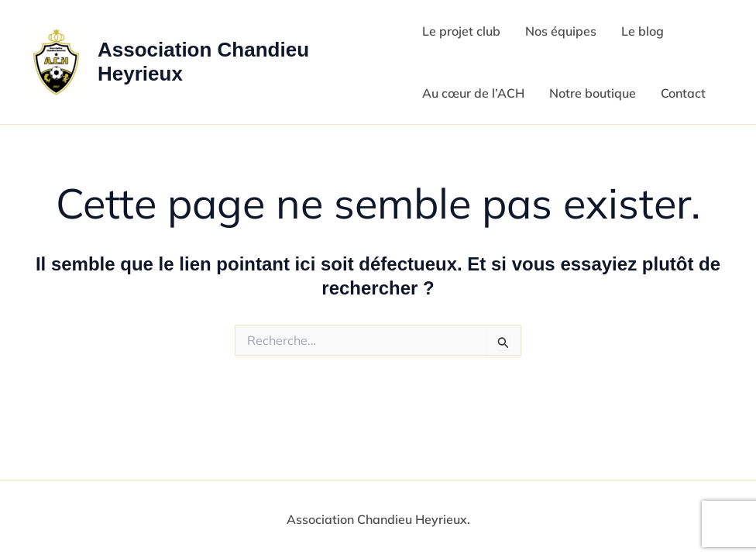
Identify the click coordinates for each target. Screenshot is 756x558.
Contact (683, 93)
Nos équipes (561, 31)
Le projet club (461, 31)
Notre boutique (593, 93)
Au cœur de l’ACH (473, 93)
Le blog (643, 31)
